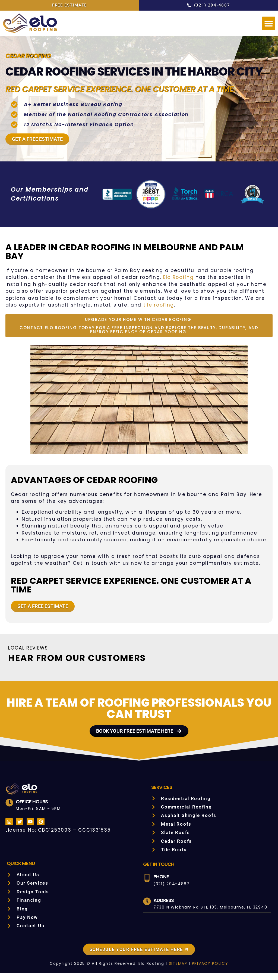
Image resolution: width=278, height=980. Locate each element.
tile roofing (230, 312)
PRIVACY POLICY (208, 970)
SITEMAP (174, 970)
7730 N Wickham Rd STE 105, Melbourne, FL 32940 (208, 914)
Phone (161, 884)
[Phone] (147, 885)
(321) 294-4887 (170, 891)
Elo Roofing (113, 291)
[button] (269, 23)
